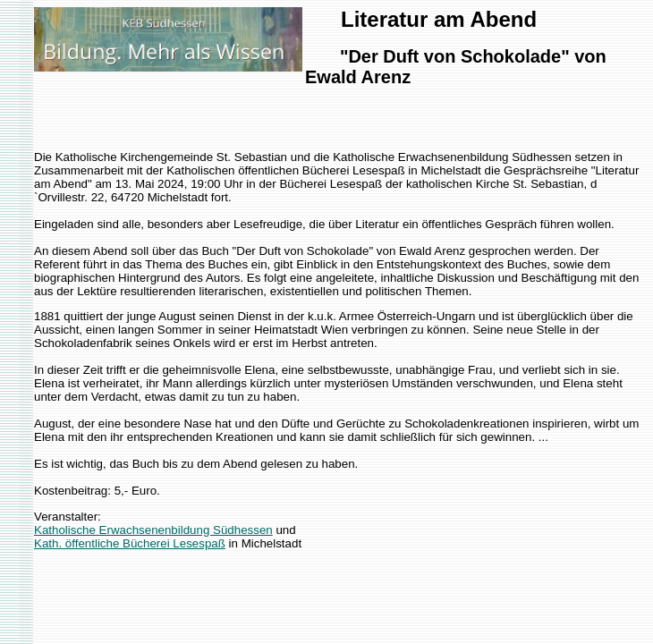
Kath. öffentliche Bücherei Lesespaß (130, 543)
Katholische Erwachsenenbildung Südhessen (153, 530)
